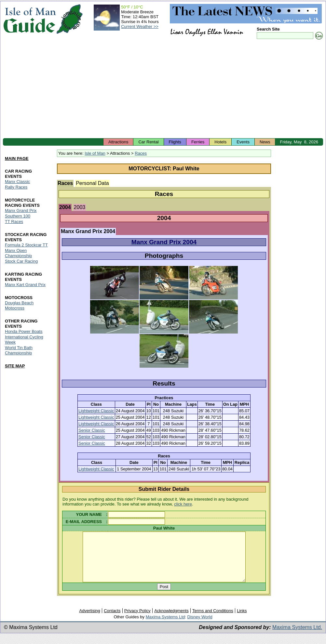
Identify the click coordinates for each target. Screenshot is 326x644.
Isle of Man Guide (29, 19)
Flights (175, 142)
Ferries (198, 142)
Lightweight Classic (96, 411)
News (265, 142)
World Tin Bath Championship (19, 350)
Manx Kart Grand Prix (25, 285)
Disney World (200, 627)
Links (242, 620)
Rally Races (16, 187)
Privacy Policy (137, 620)
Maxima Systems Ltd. (297, 637)
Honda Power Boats (24, 331)
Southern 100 (18, 216)
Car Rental (148, 142)
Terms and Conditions (213, 620)
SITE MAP (15, 366)
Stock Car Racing (21, 261)
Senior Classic (92, 430)
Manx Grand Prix (21, 210)
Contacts (112, 620)
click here (183, 504)
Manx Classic (17, 182)
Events (243, 142)
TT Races (14, 222)
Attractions (118, 142)
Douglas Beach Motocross (19, 305)
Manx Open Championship (18, 253)
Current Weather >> (140, 26)
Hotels (220, 142)
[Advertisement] (163, 89)
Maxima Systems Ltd (165, 627)
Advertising (89, 620)
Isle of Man (95, 153)
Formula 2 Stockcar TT (26, 245)
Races (141, 153)
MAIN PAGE (17, 158)
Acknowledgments (171, 620)
